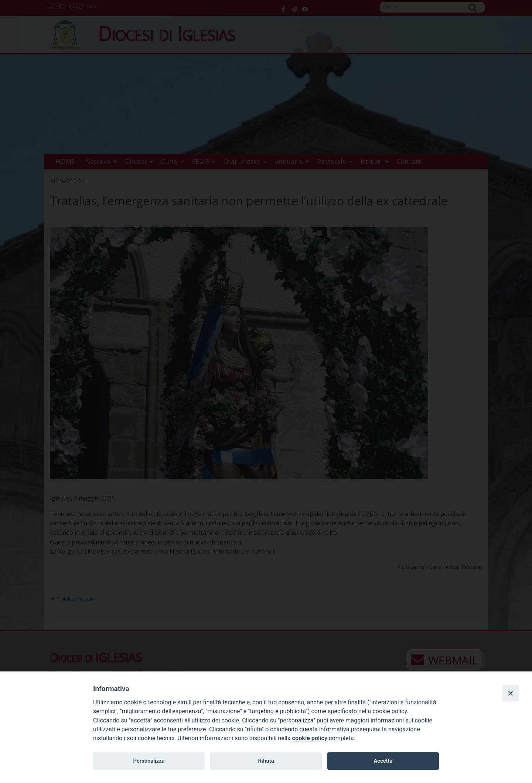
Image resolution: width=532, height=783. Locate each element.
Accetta (383, 761)
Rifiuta (266, 761)
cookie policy (310, 738)
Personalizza (149, 761)
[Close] (511, 693)
